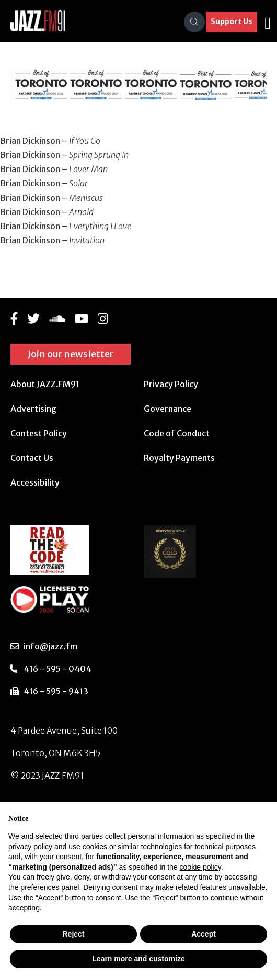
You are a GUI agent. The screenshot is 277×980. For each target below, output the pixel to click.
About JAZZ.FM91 (45, 384)
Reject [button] (73, 934)
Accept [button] (204, 934)
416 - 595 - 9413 (56, 691)
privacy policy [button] (30, 847)
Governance (168, 409)
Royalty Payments (179, 458)
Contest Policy (39, 433)
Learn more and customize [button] (138, 959)
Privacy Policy (171, 384)
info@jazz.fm (50, 646)
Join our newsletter (71, 354)
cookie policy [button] (200, 867)
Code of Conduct (177, 433)
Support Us (232, 21)
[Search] (194, 22)
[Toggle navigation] (268, 22)
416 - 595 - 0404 (57, 669)
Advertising (33, 409)
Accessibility (35, 482)
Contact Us (32, 458)
